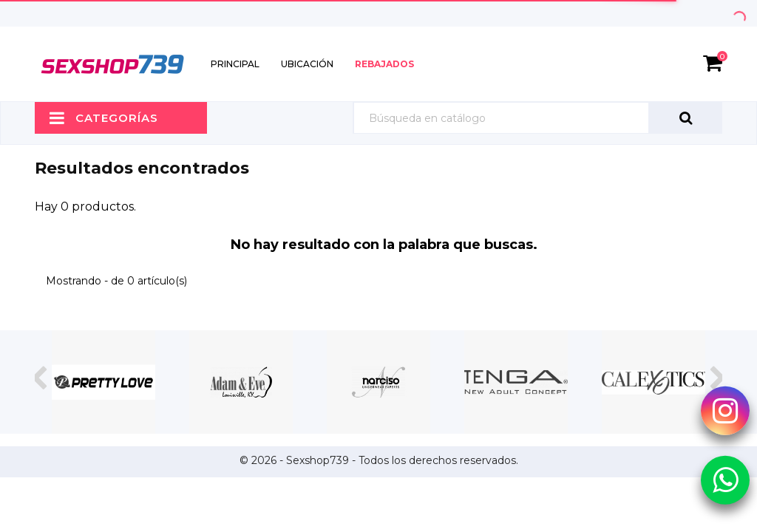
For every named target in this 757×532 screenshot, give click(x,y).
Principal (235, 64)
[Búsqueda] (537, 118)
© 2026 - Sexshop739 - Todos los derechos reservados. (379, 460)
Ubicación (307, 64)
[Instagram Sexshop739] (725, 410)
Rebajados (384, 64)
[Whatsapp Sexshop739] (725, 479)
